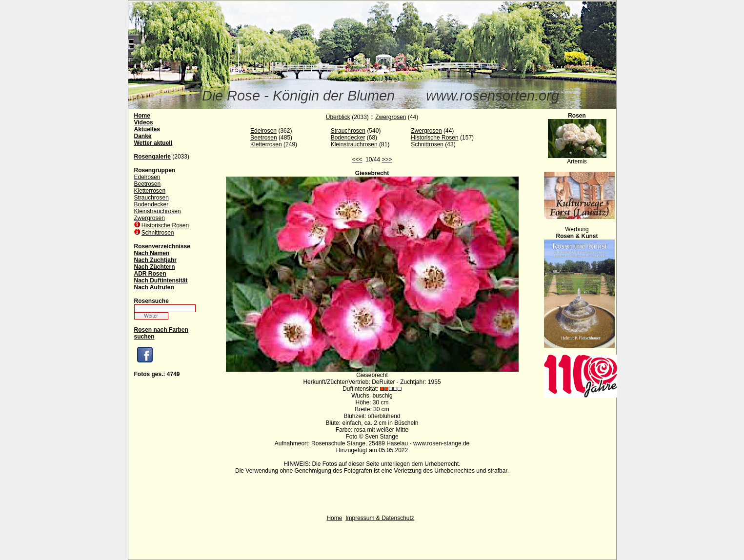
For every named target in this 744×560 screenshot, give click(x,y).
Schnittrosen (158, 233)
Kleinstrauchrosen (158, 211)
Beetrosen (148, 184)
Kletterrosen (150, 191)
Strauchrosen (151, 198)
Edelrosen (147, 177)
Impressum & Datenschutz (380, 518)
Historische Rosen (165, 225)
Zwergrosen (150, 218)
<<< (357, 160)
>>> (387, 160)
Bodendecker (151, 204)
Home (334, 518)
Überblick (338, 117)
